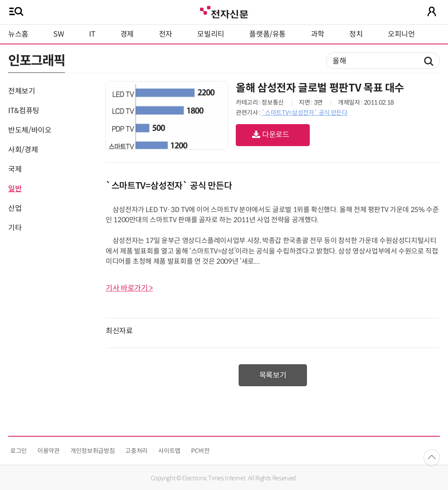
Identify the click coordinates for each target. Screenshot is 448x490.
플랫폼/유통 (267, 34)
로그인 (18, 451)
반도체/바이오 (30, 130)
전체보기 (22, 91)
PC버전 (200, 451)
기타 (15, 228)
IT (92, 34)
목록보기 (273, 375)
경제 (127, 34)
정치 (356, 34)
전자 (166, 34)
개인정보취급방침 (92, 451)
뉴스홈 (18, 34)
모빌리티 (211, 34)
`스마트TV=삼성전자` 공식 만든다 (304, 113)
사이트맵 (169, 451)
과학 (318, 34)
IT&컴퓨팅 (24, 111)
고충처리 (136, 451)
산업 (15, 208)
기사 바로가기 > (129, 288)
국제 (15, 169)
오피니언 (401, 34)
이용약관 (49, 451)
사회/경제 (23, 150)
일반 (15, 189)
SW (59, 34)
